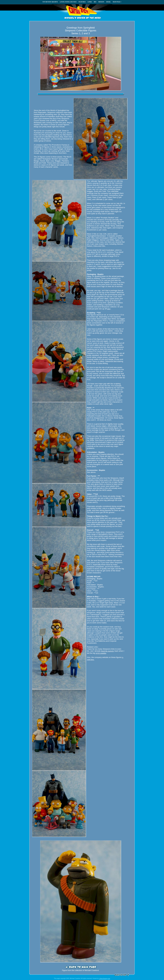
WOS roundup (101, 653)
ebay (109, 309)
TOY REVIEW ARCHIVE (50, 2)
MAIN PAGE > (117, 2)
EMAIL (108, 2)
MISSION (101, 2)
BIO (95, 2)
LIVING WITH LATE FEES (68, 2)
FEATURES (82, 2)
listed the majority (108, 651)
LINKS (90, 2)
